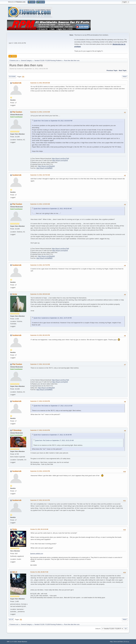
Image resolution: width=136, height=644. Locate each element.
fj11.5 (15, 572)
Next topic (123, 70)
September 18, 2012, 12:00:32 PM (40, 471)
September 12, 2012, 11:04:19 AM (40, 112)
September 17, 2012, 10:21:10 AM (40, 364)
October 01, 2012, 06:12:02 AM (39, 529)
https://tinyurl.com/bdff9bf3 (44, 168)
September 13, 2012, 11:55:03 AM (40, 204)
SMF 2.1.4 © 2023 (12, 642)
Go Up (11, 620)
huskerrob (17, 83)
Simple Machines (22, 642)
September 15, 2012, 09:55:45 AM (40, 294)
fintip (15, 529)
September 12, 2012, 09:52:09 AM (40, 83)
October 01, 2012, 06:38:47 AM (39, 572)
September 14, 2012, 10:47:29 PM (40, 265)
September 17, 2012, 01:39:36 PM (40, 401)
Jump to (98, 629)
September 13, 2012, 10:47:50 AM (40, 175)
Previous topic (112, 70)
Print (125, 77)
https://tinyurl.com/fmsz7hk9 (60, 159)
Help (111, 642)
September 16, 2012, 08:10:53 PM (40, 335)
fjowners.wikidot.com (37, 554)
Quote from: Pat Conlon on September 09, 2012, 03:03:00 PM (53, 121)
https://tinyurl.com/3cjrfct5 (60, 160)
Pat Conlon (17, 112)
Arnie (15, 294)
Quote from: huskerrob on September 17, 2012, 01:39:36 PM (53, 435)
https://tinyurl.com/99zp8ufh (46, 166)
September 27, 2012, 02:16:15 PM (40, 500)
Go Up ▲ (127, 642)
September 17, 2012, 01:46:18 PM (40, 430)
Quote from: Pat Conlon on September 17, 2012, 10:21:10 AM (53, 406)
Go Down (12, 77)
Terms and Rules (118, 642)
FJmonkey (17, 430)
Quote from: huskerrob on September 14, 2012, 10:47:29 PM (53, 318)
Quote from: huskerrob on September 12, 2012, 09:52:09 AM (53, 209)
